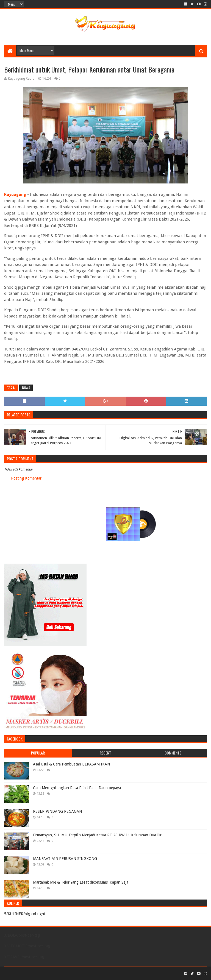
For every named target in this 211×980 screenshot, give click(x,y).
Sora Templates (35, 974)
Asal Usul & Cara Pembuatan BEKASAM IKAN (71, 764)
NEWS (26, 388)
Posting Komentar (26, 478)
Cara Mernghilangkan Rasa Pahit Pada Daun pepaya (77, 788)
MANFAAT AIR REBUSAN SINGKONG (65, 859)
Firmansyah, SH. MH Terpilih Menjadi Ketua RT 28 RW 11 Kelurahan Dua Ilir (97, 835)
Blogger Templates (66, 974)
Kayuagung (15, 194)
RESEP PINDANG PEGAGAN (57, 811)
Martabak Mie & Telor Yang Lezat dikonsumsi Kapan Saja (81, 882)
